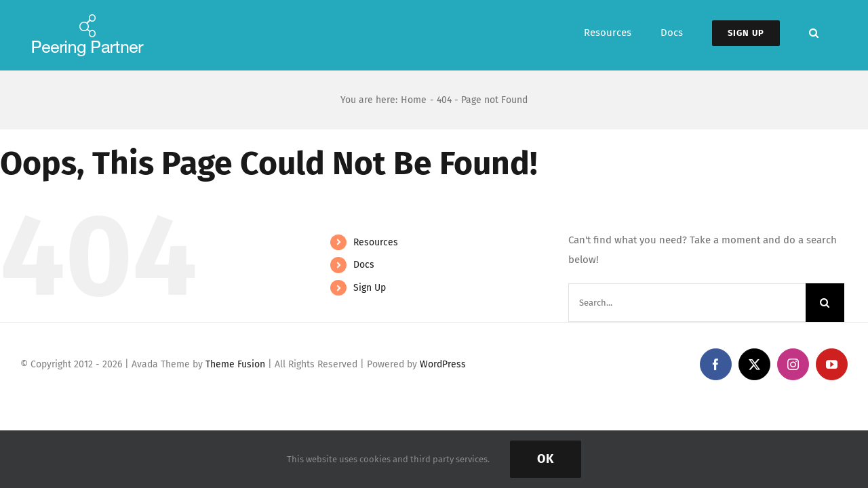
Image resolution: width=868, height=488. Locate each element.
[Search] (825, 303)
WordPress (443, 364)
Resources (376, 242)
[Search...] (687, 303)
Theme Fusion (235, 364)
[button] (843, 33)
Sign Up (370, 288)
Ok (546, 459)
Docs (364, 265)
